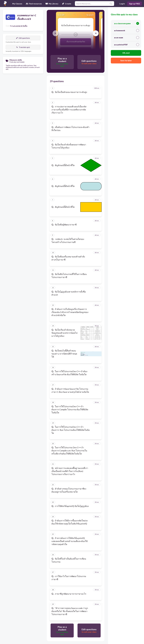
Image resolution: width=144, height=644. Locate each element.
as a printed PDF (127, 45)
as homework (127, 30)
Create (67, 4)
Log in (122, 4)
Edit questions (23, 38)
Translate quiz (23, 47)
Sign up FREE (134, 4)
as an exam (127, 38)
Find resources (34, 4)
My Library (52, 4)
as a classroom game (127, 23)
